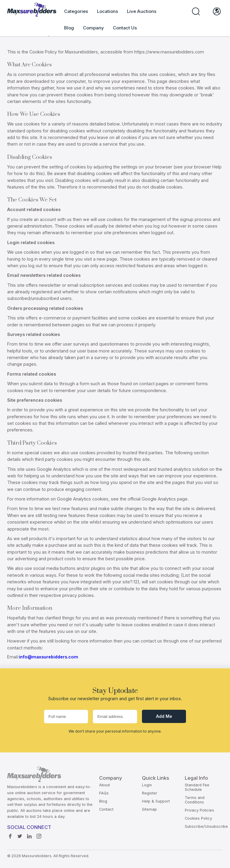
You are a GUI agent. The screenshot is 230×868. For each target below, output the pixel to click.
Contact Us (125, 28)
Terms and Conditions (195, 800)
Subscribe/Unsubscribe (206, 826)
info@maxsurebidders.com (49, 657)
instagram (39, 835)
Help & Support (156, 801)
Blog (69, 28)
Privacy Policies (199, 810)
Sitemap (149, 809)
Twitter (20, 835)
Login (147, 785)
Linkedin (29, 835)
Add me (164, 716)
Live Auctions (142, 11)
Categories (76, 11)
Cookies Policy (198, 818)
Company (93, 28)
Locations (108, 11)
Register (150, 793)
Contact (106, 809)
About (105, 785)
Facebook (10, 835)
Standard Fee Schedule (197, 787)
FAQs (104, 793)
